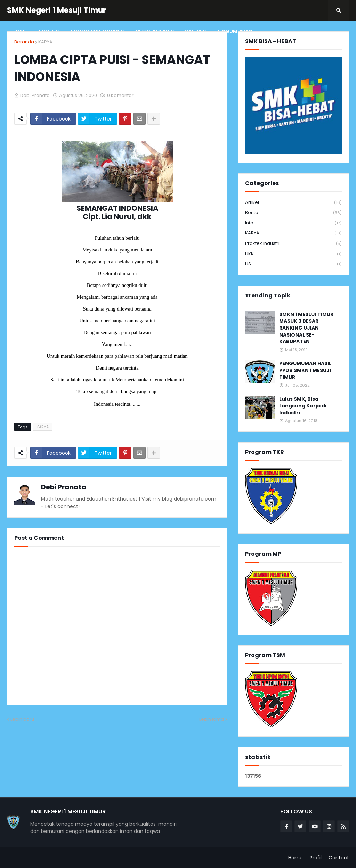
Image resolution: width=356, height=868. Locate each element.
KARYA (45, 42)
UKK (293, 254)
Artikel (293, 203)
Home (296, 858)
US (293, 264)
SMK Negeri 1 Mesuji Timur (56, 10)
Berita (293, 213)
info (293, 223)
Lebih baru (22, 719)
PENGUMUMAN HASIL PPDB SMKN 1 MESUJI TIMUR (305, 370)
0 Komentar (120, 95)
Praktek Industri (293, 244)
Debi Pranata (64, 487)
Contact (339, 858)
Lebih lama (212, 719)
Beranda (24, 42)
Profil (316, 858)
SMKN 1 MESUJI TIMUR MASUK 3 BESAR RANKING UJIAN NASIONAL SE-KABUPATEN (306, 328)
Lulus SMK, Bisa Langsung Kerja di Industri (303, 406)
